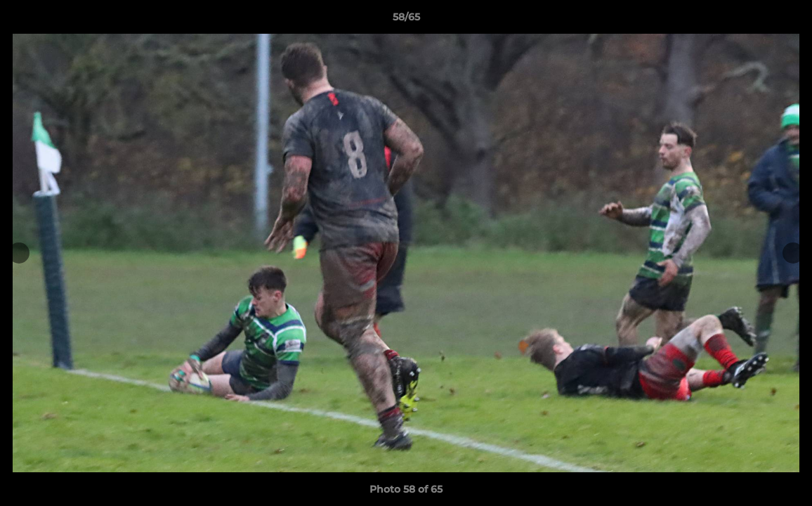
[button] (787, 20)
